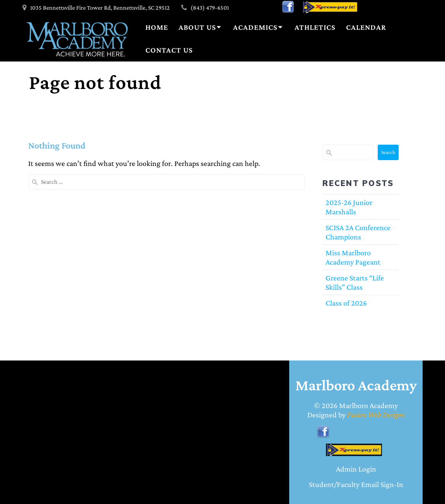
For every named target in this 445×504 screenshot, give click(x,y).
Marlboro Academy (368, 405)
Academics (255, 27)
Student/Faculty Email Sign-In (356, 484)
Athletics (315, 27)
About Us (197, 27)
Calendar (366, 27)
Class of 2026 (346, 303)
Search (388, 152)
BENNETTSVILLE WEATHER (65, 405)
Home (157, 27)
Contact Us (169, 50)
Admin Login (356, 469)
